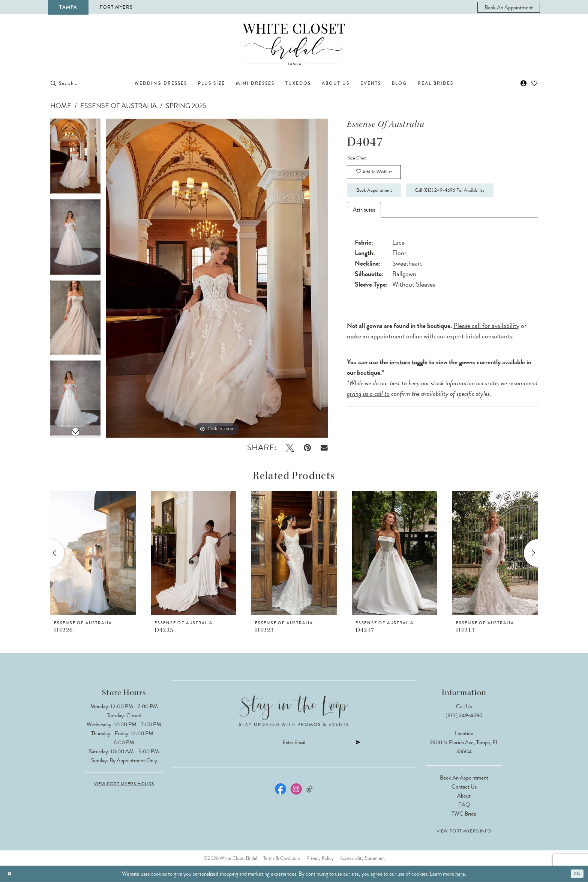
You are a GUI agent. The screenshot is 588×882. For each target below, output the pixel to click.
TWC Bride (464, 814)
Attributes (364, 218)
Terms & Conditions (282, 858)
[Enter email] (294, 743)
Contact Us (464, 787)
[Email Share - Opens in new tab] (324, 448)
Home (61, 106)
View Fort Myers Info (464, 831)
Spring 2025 (186, 106)
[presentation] (93, 553)
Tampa (68, 7)
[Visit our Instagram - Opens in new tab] (296, 791)
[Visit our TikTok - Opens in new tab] (310, 791)
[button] (524, 83)
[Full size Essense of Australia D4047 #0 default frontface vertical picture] (217, 278)
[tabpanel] (75, 159)
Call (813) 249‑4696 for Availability (473, 197)
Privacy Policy (320, 858)
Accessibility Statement (362, 858)
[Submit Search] (53, 83)
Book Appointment (380, 197)
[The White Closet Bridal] (294, 44)
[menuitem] (509, 7)
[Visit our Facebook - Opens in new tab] (280, 791)
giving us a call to (368, 401)
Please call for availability (486, 333)
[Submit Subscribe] (370, 743)
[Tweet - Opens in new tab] (290, 448)
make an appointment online (385, 344)
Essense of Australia (118, 106)
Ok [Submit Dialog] (576, 874)
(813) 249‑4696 (464, 715)
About (464, 796)
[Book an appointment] (509, 7)
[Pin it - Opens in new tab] (307, 448)
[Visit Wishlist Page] (535, 83)
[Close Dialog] (11, 874)
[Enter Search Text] (91, 83)
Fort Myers (116, 7)
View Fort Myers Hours (124, 784)
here (460, 874)
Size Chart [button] (358, 159)
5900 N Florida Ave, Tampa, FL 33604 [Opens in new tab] (464, 747)
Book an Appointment (464, 778)
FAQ (464, 805)
